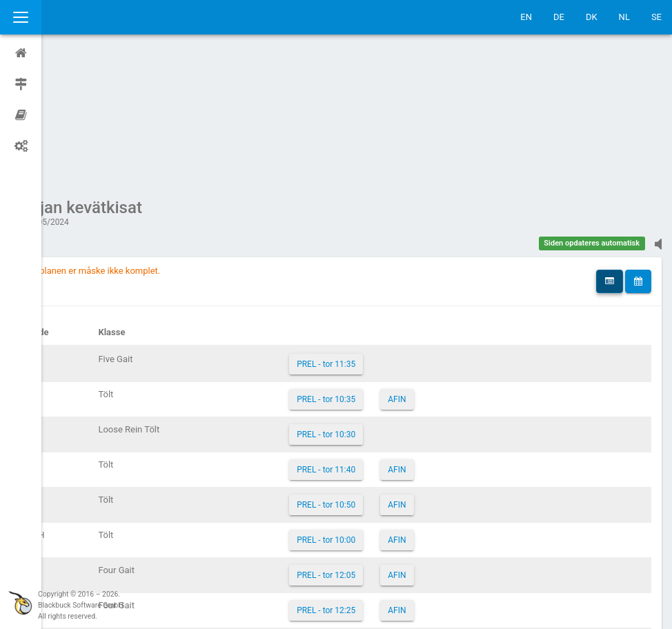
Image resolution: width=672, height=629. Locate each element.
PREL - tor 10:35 (352, 268)
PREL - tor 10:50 (352, 374)
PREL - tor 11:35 (352, 233)
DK (592, 17)
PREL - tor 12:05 (352, 444)
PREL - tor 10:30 (352, 303)
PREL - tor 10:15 (352, 550)
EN (526, 17)
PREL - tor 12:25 (352, 479)
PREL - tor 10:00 (352, 409)
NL (624, 17)
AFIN (422, 268)
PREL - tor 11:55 (352, 515)
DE (559, 17)
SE (656, 17)
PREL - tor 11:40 (352, 339)
